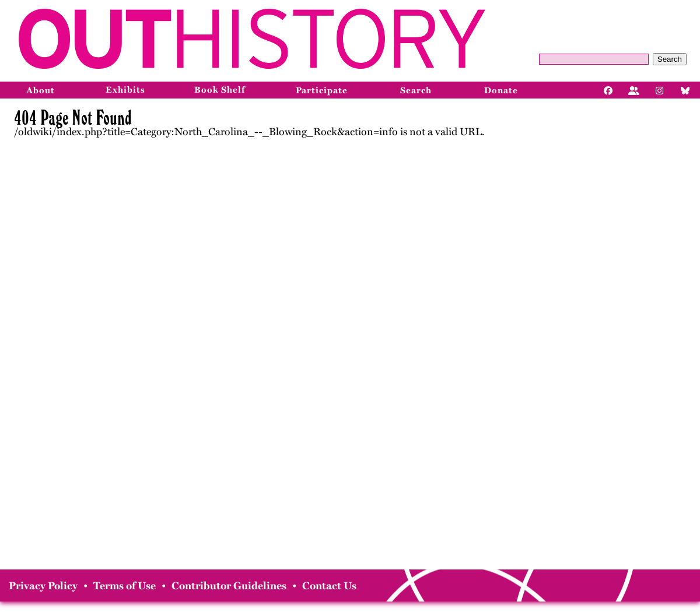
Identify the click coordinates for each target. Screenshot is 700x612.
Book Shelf (220, 90)
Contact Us (329, 586)
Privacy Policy (43, 586)
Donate (501, 90)
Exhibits (125, 90)
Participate (322, 90)
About (41, 90)
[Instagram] (660, 90)
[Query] (594, 59)
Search (670, 59)
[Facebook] (608, 90)
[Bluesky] (685, 90)
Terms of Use (125, 586)
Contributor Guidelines (229, 586)
